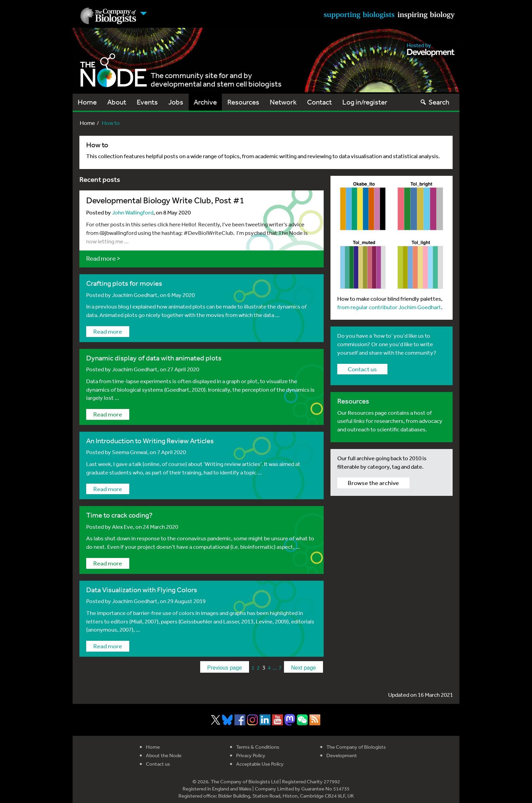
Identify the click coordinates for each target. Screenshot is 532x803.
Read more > (103, 258)
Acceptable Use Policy (260, 764)
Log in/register (365, 102)
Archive (205, 102)
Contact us (362, 369)
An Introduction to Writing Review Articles (150, 441)
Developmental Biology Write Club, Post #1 (165, 200)
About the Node (164, 755)
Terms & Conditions (258, 747)
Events (147, 102)
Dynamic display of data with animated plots (154, 358)
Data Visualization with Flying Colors (142, 590)
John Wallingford (133, 212)
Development (342, 755)
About (117, 102)
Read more (108, 331)
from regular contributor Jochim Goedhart (389, 307)
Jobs (176, 102)
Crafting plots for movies (124, 283)
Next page (303, 668)
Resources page (367, 413)
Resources (243, 102)
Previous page (225, 668)
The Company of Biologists (356, 747)
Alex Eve (122, 527)
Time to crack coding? (119, 515)
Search (434, 102)
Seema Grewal (130, 452)
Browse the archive (373, 483)
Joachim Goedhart (135, 295)
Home (87, 102)
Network (283, 102)
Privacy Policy (251, 755)
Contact (319, 102)
